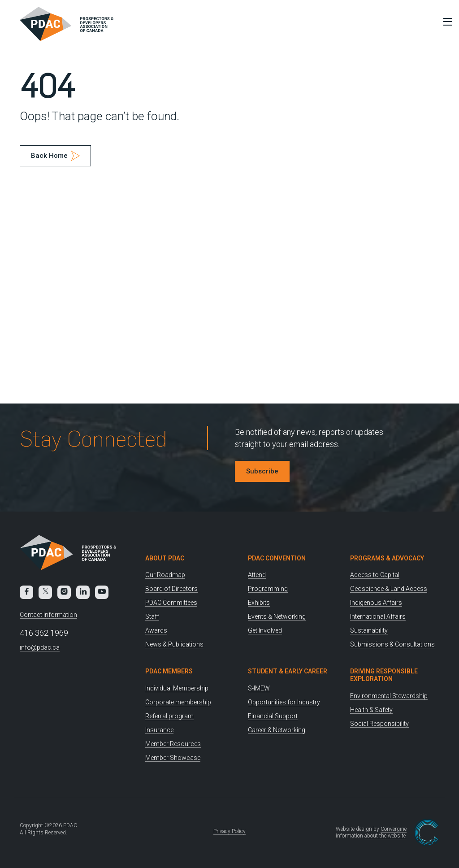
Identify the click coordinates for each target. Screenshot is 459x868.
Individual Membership (177, 688)
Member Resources (173, 744)
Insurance (159, 730)
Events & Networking (277, 616)
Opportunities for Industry (284, 702)
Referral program (169, 716)
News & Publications (174, 644)
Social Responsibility (379, 724)
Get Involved (265, 630)
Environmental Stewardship (389, 696)
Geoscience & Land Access (389, 589)
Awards (156, 630)
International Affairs (378, 616)
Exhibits (259, 603)
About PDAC (165, 558)
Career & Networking (277, 730)
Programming (268, 589)
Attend (257, 575)
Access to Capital (375, 575)
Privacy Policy (229, 831)
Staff (152, 616)
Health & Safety (371, 710)
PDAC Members (169, 671)
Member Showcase (173, 758)
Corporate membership (178, 702)
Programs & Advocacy (387, 558)
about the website (385, 836)
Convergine (394, 829)
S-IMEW (259, 688)
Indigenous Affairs (376, 603)
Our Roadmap (165, 575)
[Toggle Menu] (446, 22)
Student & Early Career (288, 671)
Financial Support (273, 716)
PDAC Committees (171, 603)
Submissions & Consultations (392, 644)
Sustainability (369, 630)
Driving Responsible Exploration (384, 675)
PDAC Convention (277, 558)
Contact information (48, 615)
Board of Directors (171, 589)
